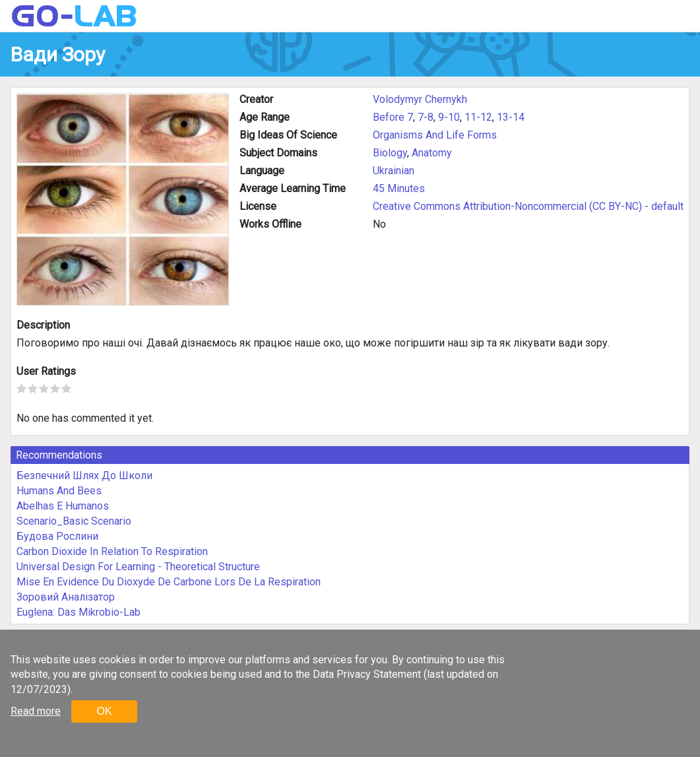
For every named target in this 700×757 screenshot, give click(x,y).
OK (104, 711)
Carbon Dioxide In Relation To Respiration (112, 551)
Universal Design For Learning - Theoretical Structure (138, 567)
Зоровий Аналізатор (66, 597)
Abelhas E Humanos (63, 506)
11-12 (478, 117)
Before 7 (393, 117)
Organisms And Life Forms (435, 135)
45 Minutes (399, 188)
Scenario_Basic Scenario (74, 521)
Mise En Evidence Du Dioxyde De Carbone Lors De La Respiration (169, 582)
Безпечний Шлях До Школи (84, 476)
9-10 (449, 117)
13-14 (511, 117)
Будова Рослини (57, 536)
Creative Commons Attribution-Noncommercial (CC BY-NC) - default (528, 206)
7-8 (426, 117)
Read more (36, 711)
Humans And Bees (59, 491)
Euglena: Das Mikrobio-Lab (79, 612)
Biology (390, 153)
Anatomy (432, 153)
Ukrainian (394, 171)
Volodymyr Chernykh (420, 99)
